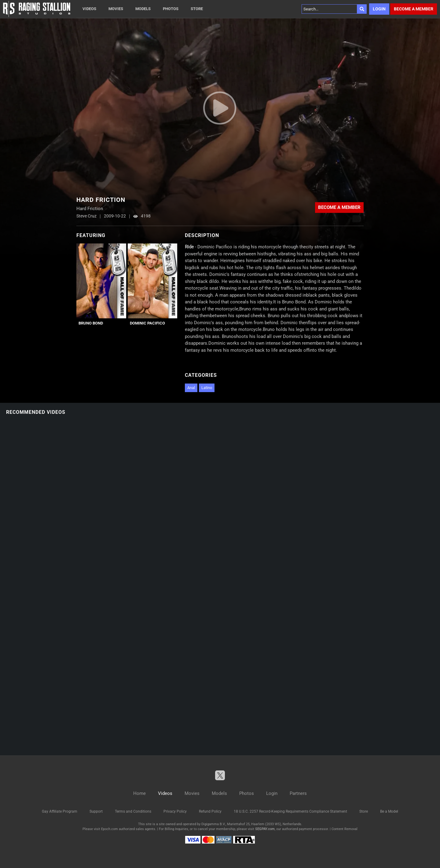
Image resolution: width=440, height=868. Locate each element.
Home (139, 793)
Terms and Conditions (133, 811)
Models (143, 9)
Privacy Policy (175, 811)
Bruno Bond (91, 323)
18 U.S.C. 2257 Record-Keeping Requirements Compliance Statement (290, 811)
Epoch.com (110, 829)
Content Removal (345, 829)
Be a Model (389, 811)
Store (197, 9)
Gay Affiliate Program (60, 811)
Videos (89, 9)
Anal (191, 388)
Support (96, 811)
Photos (171, 9)
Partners (298, 793)
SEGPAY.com (265, 829)
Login (379, 9)
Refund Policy (210, 811)
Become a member (414, 9)
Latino (207, 388)
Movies (116, 9)
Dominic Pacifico (147, 323)
